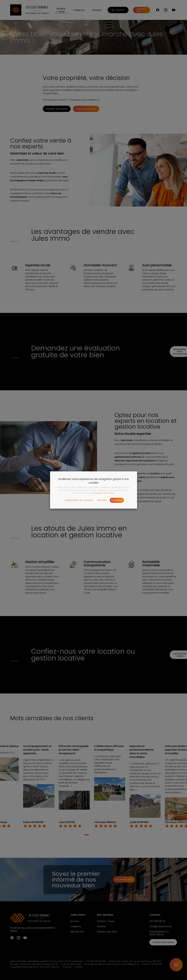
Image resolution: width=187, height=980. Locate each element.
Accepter (117, 500)
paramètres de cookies (103, 493)
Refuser (102, 500)
